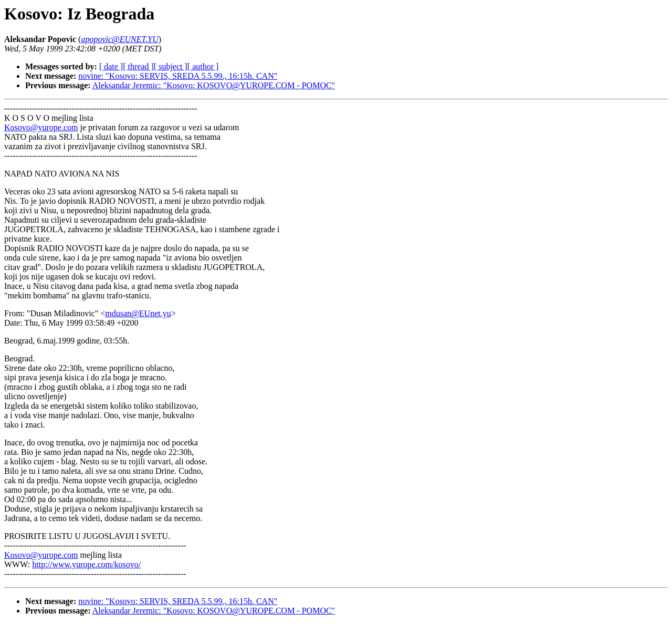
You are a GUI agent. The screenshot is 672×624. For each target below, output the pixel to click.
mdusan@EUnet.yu (138, 313)
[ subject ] (171, 66)
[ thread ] (138, 66)
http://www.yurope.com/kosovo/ (86, 564)
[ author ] (203, 66)
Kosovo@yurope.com (41, 127)
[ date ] (111, 66)
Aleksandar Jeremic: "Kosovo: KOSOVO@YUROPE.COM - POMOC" (214, 85)
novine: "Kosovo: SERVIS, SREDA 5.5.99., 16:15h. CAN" (178, 76)
